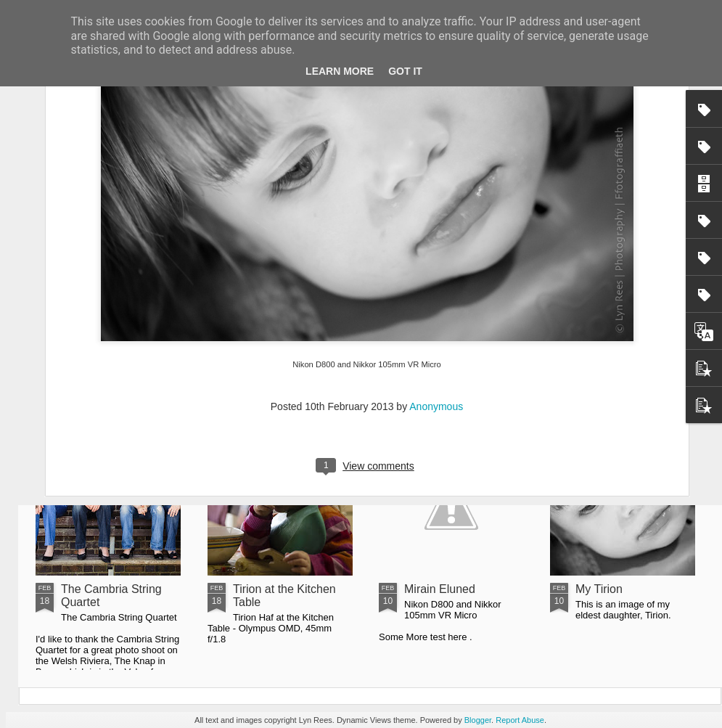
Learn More (340, 71)
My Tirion (599, 589)
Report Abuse (520, 720)
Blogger (478, 720)
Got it (405, 71)
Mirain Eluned (440, 589)
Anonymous (436, 287)
